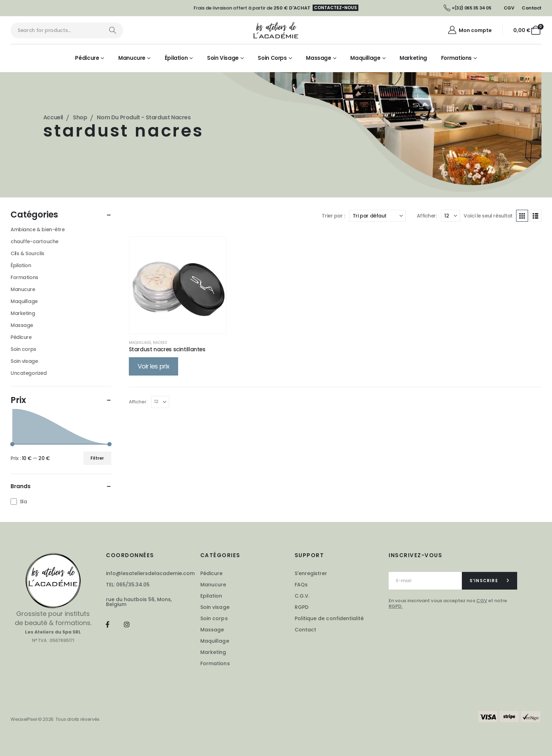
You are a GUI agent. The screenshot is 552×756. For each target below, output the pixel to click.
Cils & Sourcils (27, 253)
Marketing (413, 58)
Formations (456, 58)
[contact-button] (490, 581)
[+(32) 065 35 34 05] (467, 8)
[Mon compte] (469, 30)
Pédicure (87, 58)
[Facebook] (108, 624)
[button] (522, 216)
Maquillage (365, 58)
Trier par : (333, 216)
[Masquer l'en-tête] (276, 30)
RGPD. (396, 606)
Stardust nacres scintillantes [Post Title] (167, 349)
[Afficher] (451, 216)
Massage (318, 58)
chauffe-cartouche (34, 241)
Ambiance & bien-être (38, 229)
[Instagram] (127, 624)
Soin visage (223, 58)
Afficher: (427, 216)
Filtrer (97, 458)
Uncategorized (29, 373)
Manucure (132, 58)
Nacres (160, 343)
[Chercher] (112, 30)
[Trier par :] (378, 216)
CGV (482, 601)
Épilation (176, 58)
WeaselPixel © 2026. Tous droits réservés (55, 719)
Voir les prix (153, 366)
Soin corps (272, 58)
